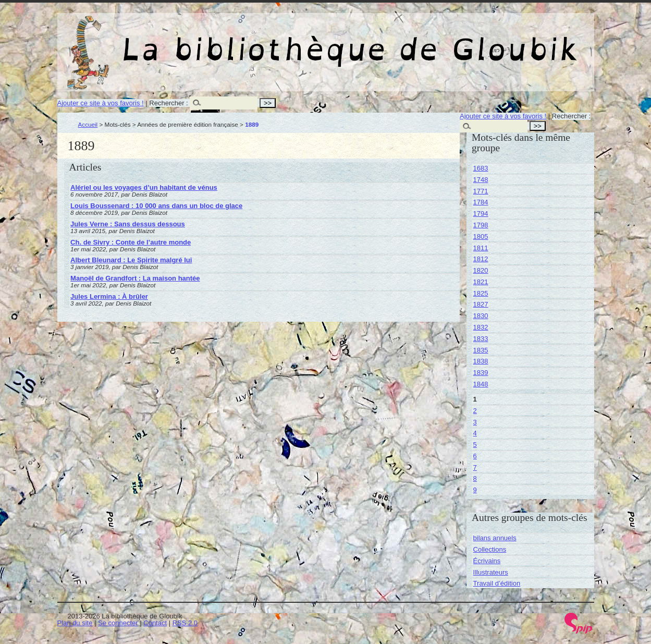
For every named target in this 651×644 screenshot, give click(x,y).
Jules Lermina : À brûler (109, 296)
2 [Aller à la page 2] (475, 411)
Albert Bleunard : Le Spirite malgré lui (131, 260)
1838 (481, 361)
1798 (481, 225)
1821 (481, 282)
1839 (481, 373)
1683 (481, 168)
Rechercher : (168, 103)
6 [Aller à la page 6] (475, 456)
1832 (481, 327)
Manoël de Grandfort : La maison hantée (135, 278)
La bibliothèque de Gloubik (436, 41)
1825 (481, 293)
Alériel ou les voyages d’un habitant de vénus (144, 187)
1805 (481, 236)
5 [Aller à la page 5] (475, 445)
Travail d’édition (497, 583)
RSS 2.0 (185, 623)
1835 (481, 350)
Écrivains (487, 561)
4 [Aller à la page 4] (475, 433)
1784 (481, 202)
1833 (481, 339)
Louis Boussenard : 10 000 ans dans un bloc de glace (156, 206)
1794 (481, 214)
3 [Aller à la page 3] (475, 422)
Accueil (88, 124)
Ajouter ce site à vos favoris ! (101, 103)
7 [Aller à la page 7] (475, 467)
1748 (481, 180)
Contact (155, 623)
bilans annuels (495, 538)
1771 (481, 191)
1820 (481, 270)
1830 (481, 316)
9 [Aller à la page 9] (475, 490)
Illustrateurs (491, 572)
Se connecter (118, 623)
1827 (481, 304)
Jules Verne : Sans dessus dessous (128, 224)
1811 (481, 248)
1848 (481, 384)
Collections (490, 549)
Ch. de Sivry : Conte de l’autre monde (131, 242)
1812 (481, 259)
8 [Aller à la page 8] (475, 478)
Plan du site (75, 623)
